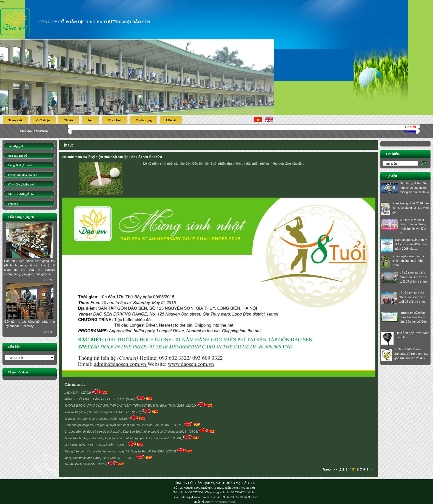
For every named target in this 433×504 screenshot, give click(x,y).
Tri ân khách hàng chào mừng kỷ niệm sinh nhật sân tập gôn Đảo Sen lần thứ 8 (118, 438)
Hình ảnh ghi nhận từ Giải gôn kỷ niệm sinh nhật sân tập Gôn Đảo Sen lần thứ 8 (118, 425)
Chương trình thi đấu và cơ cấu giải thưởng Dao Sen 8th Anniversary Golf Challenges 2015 (126, 432)
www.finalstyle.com (223, 502)
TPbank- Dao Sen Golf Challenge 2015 (91, 419)
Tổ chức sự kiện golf (21, 184)
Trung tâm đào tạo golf (22, 175)
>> (371, 469)
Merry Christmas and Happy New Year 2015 (94, 458)
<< (336, 469)
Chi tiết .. (49, 280)
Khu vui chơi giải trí (21, 194)
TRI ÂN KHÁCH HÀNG (80, 464)
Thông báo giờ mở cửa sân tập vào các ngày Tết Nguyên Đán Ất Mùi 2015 (115, 451)
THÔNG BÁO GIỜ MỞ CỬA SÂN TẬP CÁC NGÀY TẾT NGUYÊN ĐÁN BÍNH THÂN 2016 (125, 406)
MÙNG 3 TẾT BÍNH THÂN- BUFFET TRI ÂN (94, 399)
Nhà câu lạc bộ (17, 156)
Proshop (13, 204)
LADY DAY (72, 393)
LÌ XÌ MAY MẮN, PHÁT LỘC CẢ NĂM (90, 445)
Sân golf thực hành (20, 165)
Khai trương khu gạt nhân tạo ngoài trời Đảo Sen (97, 412)
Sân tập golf (15, 146)
